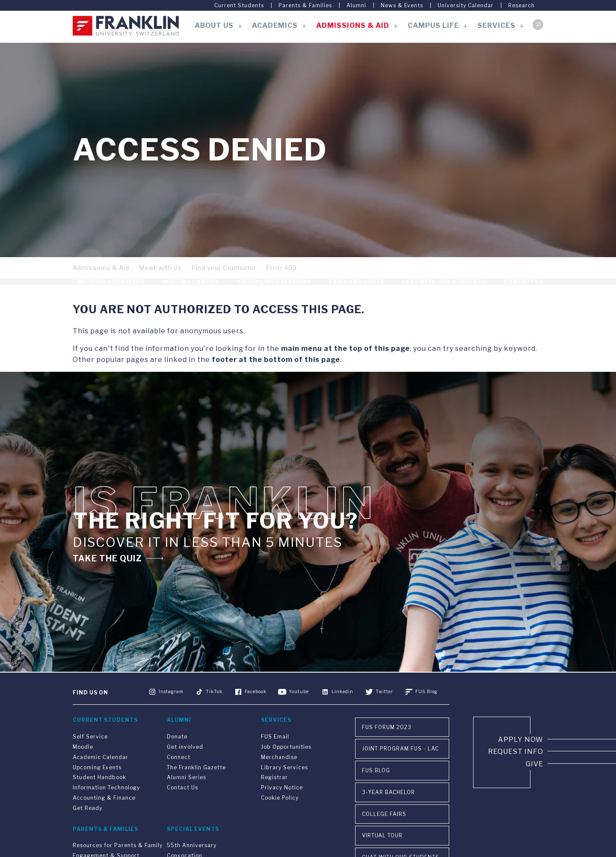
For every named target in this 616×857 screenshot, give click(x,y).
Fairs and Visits (357, 290)
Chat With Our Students (444, 290)
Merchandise (279, 775)
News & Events (402, 5)
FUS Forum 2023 (387, 745)
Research (521, 5)
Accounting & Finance (104, 816)
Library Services (284, 785)
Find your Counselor (224, 268)
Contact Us (524, 290)
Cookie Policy (280, 816)
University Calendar (466, 5)
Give (535, 782)
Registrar (274, 795)
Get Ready (87, 826)
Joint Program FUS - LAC (400, 767)
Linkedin (342, 709)
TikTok (215, 709)
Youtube (299, 709)
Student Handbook (99, 795)
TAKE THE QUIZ (108, 576)
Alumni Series (187, 795)
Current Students (239, 5)
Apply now (521, 758)
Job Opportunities (286, 765)
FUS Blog (426, 709)
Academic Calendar (101, 775)
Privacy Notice (282, 805)
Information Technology (106, 805)
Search (538, 25)
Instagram (171, 709)
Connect (179, 775)
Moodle (83, 765)
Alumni (356, 5)
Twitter (384, 709)
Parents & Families (305, 5)
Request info (516, 770)
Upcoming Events (97, 785)
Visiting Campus (191, 290)
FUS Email (275, 755)
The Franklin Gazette (196, 785)
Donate (177, 755)
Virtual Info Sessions (274, 290)
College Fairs (384, 832)
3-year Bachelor (388, 810)
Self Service (90, 755)
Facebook (256, 709)
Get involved (185, 765)
